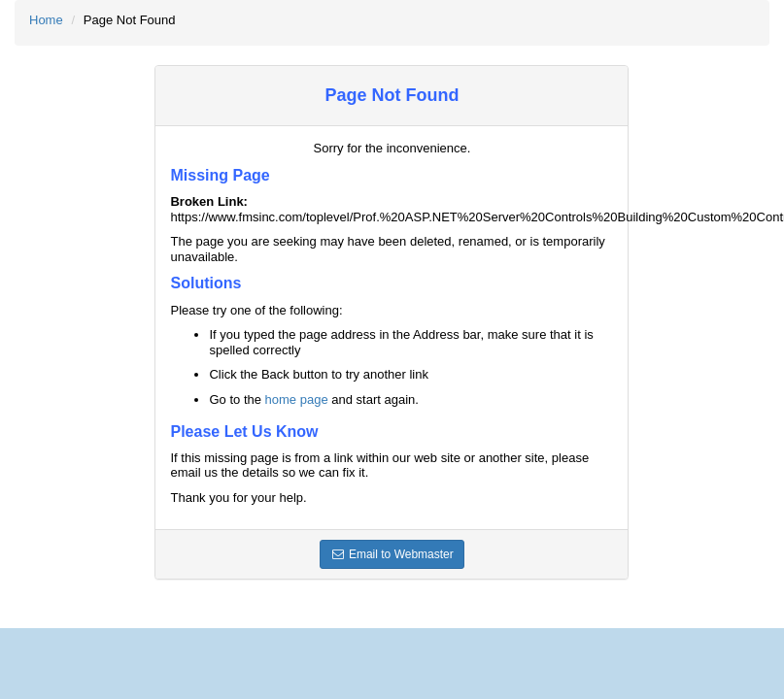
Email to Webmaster (392, 554)
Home (46, 20)
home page (297, 399)
